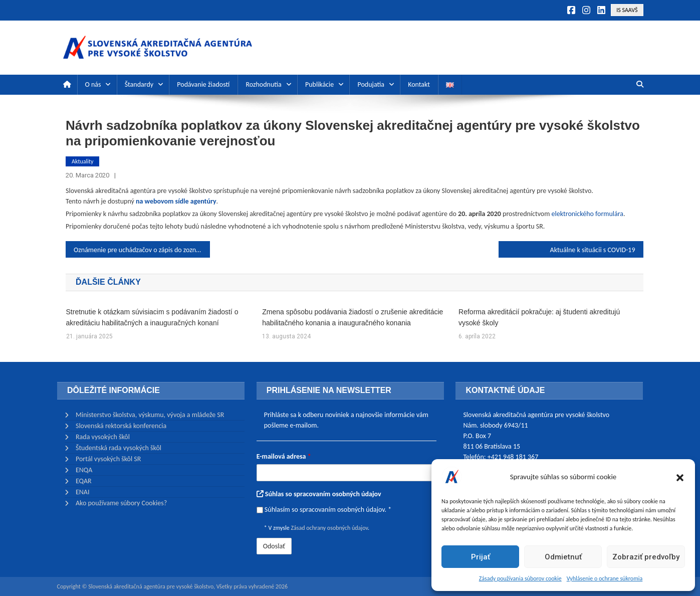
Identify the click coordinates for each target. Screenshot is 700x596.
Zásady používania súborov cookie (520, 578)
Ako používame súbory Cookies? (121, 503)
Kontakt (419, 84)
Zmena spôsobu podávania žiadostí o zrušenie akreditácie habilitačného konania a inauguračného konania (353, 317)
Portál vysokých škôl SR (108, 459)
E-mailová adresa (284, 456)
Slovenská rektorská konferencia (121, 426)
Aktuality (82, 161)
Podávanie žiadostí (203, 84)
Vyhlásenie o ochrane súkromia (605, 578)
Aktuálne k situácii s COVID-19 (593, 250)
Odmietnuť (563, 557)
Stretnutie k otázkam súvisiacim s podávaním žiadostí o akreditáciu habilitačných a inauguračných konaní (152, 317)
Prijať (481, 557)
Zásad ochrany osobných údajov (329, 528)
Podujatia (371, 84)
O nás (93, 84)
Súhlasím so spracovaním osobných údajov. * (324, 510)
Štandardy (139, 84)
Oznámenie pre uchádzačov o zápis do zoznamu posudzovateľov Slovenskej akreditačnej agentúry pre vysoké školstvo (142, 250)
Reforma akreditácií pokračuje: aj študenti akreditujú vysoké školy (539, 317)
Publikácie (319, 84)
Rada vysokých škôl (103, 437)
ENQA (84, 470)
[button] (680, 477)
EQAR (84, 481)
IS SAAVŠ (627, 10)
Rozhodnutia (263, 84)
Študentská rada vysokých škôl (119, 448)
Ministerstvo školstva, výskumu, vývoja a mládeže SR (150, 415)
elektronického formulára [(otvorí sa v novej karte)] (588, 214)
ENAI (83, 492)
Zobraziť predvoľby (646, 557)
